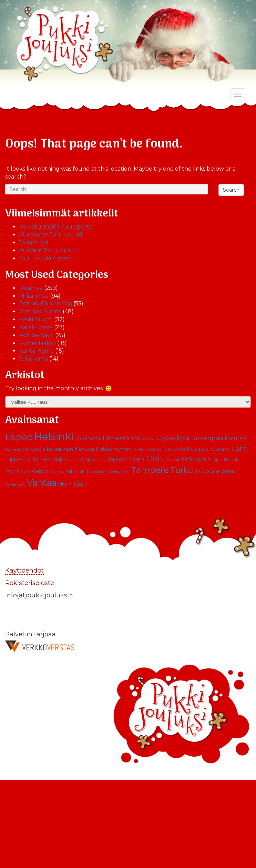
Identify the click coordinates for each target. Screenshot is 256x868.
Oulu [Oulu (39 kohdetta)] (156, 458)
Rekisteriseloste (30, 583)
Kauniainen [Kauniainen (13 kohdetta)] (60, 449)
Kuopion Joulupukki (47, 250)
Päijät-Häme (36, 327)
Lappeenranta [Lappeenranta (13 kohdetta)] (22, 460)
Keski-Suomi (36, 319)
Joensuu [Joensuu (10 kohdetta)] (150, 439)
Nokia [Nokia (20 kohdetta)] (137, 459)
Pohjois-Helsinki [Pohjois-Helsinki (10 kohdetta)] (224, 460)
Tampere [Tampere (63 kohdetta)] (150, 470)
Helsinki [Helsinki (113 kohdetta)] (54, 437)
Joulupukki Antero (45, 258)
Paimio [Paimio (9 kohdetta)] (173, 460)
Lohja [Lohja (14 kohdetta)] (85, 460)
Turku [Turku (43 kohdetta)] (182, 470)
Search (231, 190)
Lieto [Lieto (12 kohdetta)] (71, 460)
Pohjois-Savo (36, 335)
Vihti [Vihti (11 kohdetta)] (63, 484)
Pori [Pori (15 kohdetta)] (10, 471)
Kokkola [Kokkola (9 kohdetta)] (140, 450)
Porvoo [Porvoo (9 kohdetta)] (23, 472)
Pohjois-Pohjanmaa (45, 304)
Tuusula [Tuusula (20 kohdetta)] (207, 471)
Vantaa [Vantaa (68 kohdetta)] (42, 482)
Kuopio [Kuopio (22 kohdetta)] (197, 449)
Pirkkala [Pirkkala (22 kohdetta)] (194, 459)
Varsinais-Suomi (40, 311)
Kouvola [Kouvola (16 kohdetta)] (175, 449)
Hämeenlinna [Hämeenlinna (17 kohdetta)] (121, 438)
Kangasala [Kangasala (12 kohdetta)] (33, 449)
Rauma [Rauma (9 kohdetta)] (57, 472)
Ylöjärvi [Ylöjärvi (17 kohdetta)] (79, 484)
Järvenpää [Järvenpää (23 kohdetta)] (207, 438)
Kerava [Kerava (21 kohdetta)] (84, 449)
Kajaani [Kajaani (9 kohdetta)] (13, 450)
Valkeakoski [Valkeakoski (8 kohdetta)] (15, 485)
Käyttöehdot (24, 571)
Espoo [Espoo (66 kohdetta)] (19, 437)
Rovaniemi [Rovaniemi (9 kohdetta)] (97, 472)
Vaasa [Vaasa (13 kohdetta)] (228, 471)
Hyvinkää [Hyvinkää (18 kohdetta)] (88, 438)
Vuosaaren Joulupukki (50, 235)
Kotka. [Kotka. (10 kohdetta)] (156, 449)
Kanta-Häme (36, 351)
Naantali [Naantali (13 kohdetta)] (117, 460)
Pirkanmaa (34, 296)
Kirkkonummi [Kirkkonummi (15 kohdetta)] (114, 449)
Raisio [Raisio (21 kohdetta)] (40, 471)
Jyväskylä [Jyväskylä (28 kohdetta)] (175, 438)
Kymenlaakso (37, 343)
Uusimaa (31, 288)
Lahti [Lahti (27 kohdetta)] (240, 449)
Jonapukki (33, 243)
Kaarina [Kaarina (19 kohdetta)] (236, 438)
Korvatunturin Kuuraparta (56, 227)
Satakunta (33, 359)
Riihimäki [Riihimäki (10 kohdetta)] (76, 471)
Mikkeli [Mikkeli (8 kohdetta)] (99, 460)
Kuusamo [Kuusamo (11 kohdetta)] (220, 449)
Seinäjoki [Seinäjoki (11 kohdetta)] (119, 471)
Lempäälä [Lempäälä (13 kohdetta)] (52, 460)
